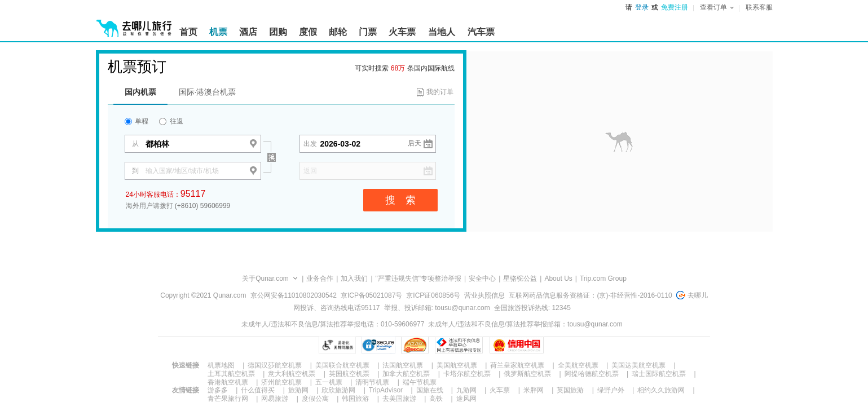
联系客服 (759, 7)
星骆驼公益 (520, 278)
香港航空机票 (228, 382)
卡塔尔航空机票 (467, 374)
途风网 (466, 399)
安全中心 (482, 278)
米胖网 (534, 390)
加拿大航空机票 (406, 374)
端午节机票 (420, 382)
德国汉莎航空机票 (275, 365)
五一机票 (329, 382)
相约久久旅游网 (661, 390)
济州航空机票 (281, 382)
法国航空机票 (403, 365)
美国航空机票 (457, 365)
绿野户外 (611, 390)
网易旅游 (275, 399)
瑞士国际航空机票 (659, 374)
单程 (136, 121)
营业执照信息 (484, 295)
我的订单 (440, 92)
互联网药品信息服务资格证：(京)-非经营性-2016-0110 (590, 295)
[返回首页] (134, 24)
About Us (558, 278)
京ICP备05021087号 (371, 295)
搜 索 (400, 200)
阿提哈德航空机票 (592, 374)
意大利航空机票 (292, 374)
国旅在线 (430, 390)
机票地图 (221, 365)
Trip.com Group (603, 278)
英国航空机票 (349, 374)
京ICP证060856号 (433, 295)
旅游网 (298, 390)
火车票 (500, 390)
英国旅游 (570, 390)
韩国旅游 (355, 399)
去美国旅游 (399, 399)
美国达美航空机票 (638, 365)
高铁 (436, 399)
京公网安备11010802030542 (294, 295)
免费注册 (675, 7)
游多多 (218, 390)
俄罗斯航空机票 (527, 374)
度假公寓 (315, 399)
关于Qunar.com (265, 278)
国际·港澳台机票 (208, 92)
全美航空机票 (578, 365)
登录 (642, 7)
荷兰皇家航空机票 (517, 365)
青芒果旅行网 (228, 399)
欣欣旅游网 (338, 390)
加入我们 (354, 278)
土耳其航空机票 (231, 374)
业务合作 (320, 278)
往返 (171, 121)
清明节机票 (372, 382)
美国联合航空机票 (342, 365)
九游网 (466, 390)
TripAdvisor (386, 390)
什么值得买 (258, 390)
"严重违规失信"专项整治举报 (419, 278)
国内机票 (140, 92)
